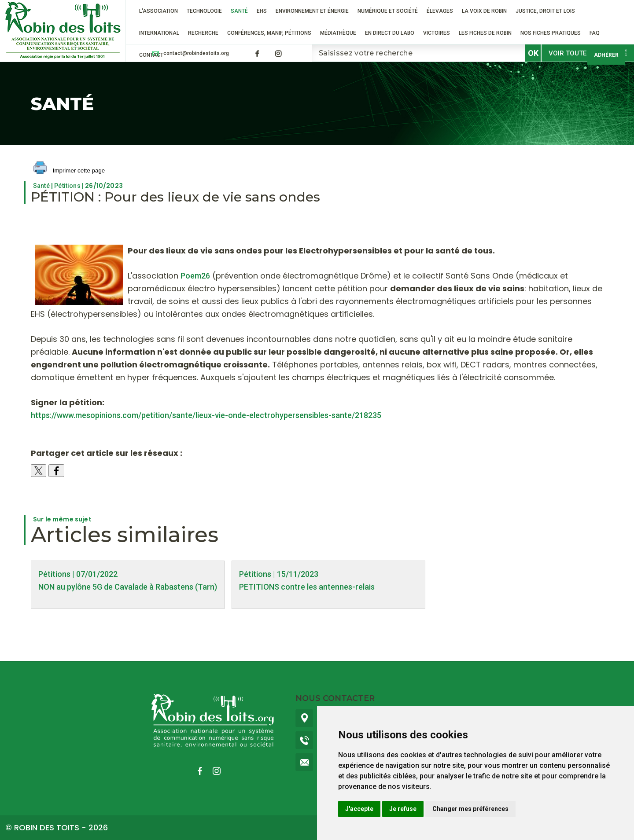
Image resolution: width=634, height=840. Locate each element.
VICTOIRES (437, 33)
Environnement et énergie (312, 11)
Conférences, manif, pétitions (269, 33)
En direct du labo (390, 33)
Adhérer (606, 55)
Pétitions (67, 186)
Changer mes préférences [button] (470, 809)
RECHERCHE (203, 33)
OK (533, 53)
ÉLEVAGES (440, 11)
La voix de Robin (484, 11)
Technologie (204, 11)
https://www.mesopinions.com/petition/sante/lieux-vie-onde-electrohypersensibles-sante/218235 (206, 415)
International (159, 33)
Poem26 (195, 276)
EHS (262, 11)
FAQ (595, 33)
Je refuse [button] (403, 809)
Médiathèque (338, 33)
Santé (239, 11)
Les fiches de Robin (485, 33)
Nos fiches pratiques (551, 33)
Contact (151, 55)
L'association (158, 11)
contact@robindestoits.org (196, 53)
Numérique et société (388, 11)
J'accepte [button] (359, 809)
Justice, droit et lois (545, 11)
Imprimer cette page (69, 171)
